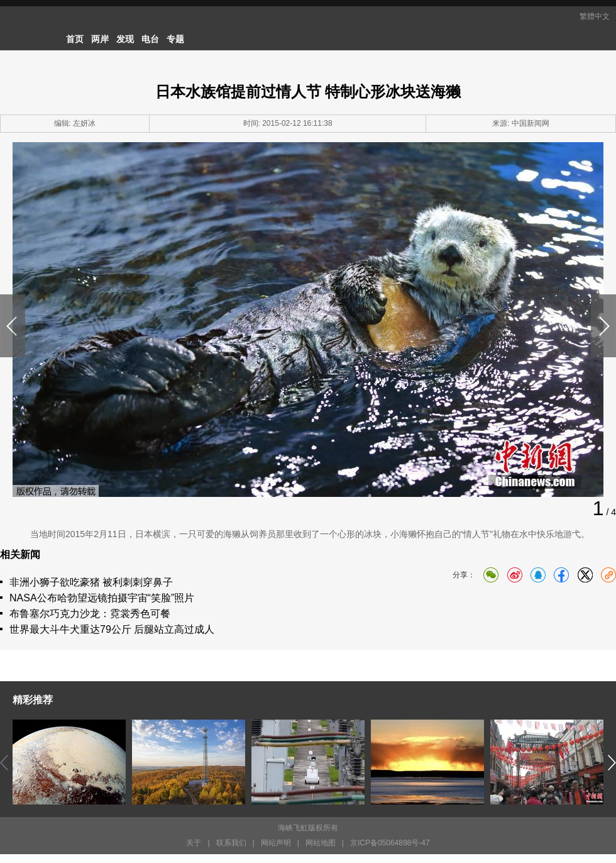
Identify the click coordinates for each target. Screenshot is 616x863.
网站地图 (321, 843)
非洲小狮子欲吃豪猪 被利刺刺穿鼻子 (91, 582)
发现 (125, 39)
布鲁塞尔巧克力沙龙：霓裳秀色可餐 (90, 614)
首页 (75, 39)
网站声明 (276, 843)
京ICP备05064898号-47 (390, 843)
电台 (150, 39)
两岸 (100, 39)
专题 (175, 39)
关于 (194, 843)
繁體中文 (595, 16)
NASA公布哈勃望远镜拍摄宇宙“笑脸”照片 (102, 598)
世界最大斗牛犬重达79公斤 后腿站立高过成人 (112, 629)
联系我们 (231, 843)
